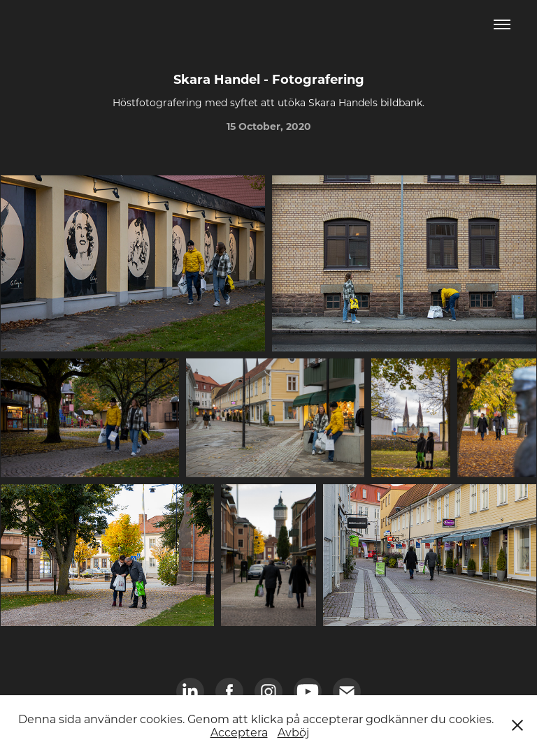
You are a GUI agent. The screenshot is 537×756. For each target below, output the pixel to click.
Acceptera (239, 732)
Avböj (293, 732)
